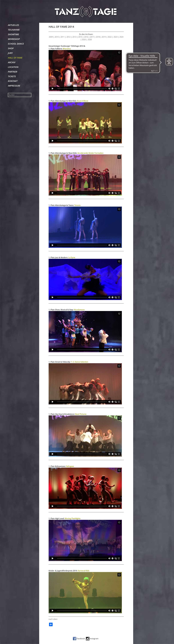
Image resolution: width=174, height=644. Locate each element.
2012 (68, 37)
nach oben (53, 619)
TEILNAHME (14, 30)
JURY (10, 53)
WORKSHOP (14, 39)
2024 (121, 37)
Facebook (79, 639)
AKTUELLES (13, 25)
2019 (104, 37)
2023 (116, 37)
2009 (51, 37)
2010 (57, 37)
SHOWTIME (13, 34)
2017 (92, 37)
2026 (90, 40)
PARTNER (13, 72)
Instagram (92, 639)
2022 (110, 37)
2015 (80, 37)
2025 (84, 40)
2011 (63, 37)
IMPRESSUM (14, 86)
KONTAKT (13, 81)
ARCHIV (12, 62)
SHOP (11, 48)
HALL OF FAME (15, 58)
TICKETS (12, 76)
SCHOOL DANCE (16, 44)
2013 (74, 37)
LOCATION (13, 67)
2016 (86, 37)
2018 (98, 37)
